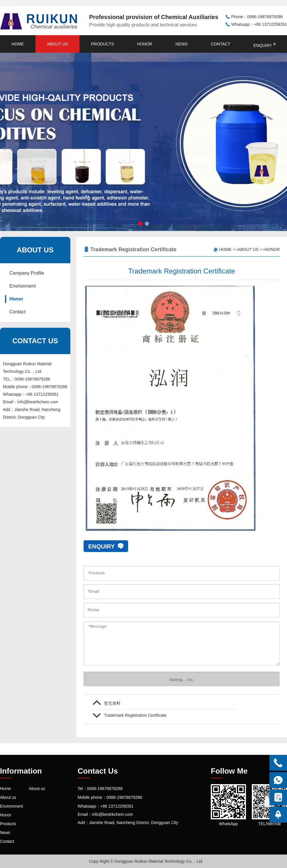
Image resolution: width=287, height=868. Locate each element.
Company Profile (27, 273)
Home (18, 44)
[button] (140, 224)
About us (57, 44)
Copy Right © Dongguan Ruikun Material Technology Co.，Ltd (146, 861)
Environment (23, 286)
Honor (145, 44)
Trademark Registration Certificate (135, 715)
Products (102, 44)
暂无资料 (112, 703)
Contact (221, 44)
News (181, 44)
